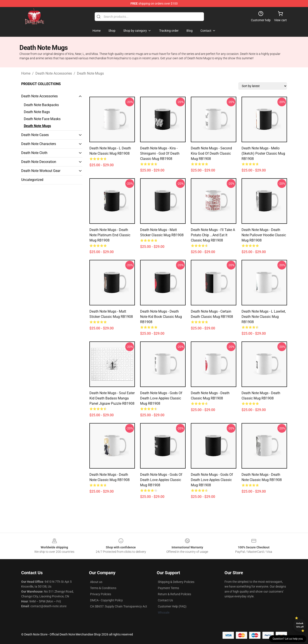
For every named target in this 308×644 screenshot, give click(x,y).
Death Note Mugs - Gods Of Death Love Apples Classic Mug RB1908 (161, 398)
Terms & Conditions (103, 588)
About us (96, 582)
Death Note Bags (37, 112)
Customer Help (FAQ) (172, 606)
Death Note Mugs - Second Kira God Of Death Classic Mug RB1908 (211, 153)
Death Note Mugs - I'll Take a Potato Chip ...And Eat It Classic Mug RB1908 (213, 235)
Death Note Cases (35, 135)
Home (26, 73)
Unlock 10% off (300, 625)
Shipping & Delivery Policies (176, 582)
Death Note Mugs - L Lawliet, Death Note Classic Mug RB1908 (264, 317)
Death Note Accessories (54, 73)
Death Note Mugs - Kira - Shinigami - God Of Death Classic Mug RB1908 (160, 153)
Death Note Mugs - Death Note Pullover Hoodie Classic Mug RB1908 (264, 235)
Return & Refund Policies (174, 594)
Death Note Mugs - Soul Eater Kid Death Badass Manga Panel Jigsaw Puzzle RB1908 (112, 398)
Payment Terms (168, 588)
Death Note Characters (39, 144)
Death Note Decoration (39, 162)
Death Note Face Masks (42, 119)
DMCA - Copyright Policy (106, 600)
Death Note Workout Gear (41, 171)
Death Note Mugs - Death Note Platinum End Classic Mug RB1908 (110, 235)
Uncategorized (32, 180)
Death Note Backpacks (41, 105)
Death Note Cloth (34, 153)
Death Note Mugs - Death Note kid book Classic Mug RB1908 (161, 317)
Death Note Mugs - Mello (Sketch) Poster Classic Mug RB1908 (263, 153)
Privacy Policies (101, 594)
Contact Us (165, 600)
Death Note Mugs (90, 73)
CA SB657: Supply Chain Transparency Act (119, 606)
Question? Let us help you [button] (288, 639)
